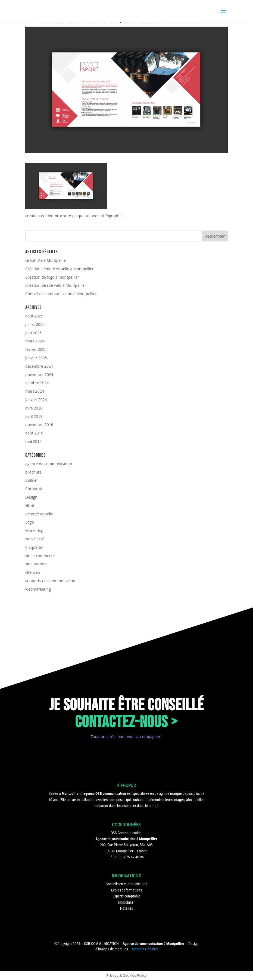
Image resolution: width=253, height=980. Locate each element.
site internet (36, 564)
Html (30, 505)
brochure (33, 472)
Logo (30, 522)
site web (33, 572)
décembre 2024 (39, 366)
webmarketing (38, 589)
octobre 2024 (37, 383)
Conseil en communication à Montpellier (61, 294)
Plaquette (34, 547)
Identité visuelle (39, 514)
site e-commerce (40, 556)
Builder (32, 480)
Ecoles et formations (126, 890)
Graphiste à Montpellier (46, 260)
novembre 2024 (39, 375)
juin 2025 (33, 333)
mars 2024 (35, 391)
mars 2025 (35, 341)
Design (31, 497)
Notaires (126, 908)
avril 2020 (34, 408)
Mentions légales (145, 949)
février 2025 (36, 349)
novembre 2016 (39, 425)
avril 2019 (34, 416)
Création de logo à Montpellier (52, 277)
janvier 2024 (36, 400)
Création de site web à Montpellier (56, 285)
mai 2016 (33, 441)
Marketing (34, 530)
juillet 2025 (35, 324)
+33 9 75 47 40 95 (130, 857)
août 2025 (34, 316)
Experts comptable (126, 896)
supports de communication (50, 581)
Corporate (34, 489)
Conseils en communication (126, 884)
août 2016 (34, 433)
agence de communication (49, 464)
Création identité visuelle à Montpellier (60, 269)
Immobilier (126, 902)
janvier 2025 (36, 358)
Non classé (35, 539)
